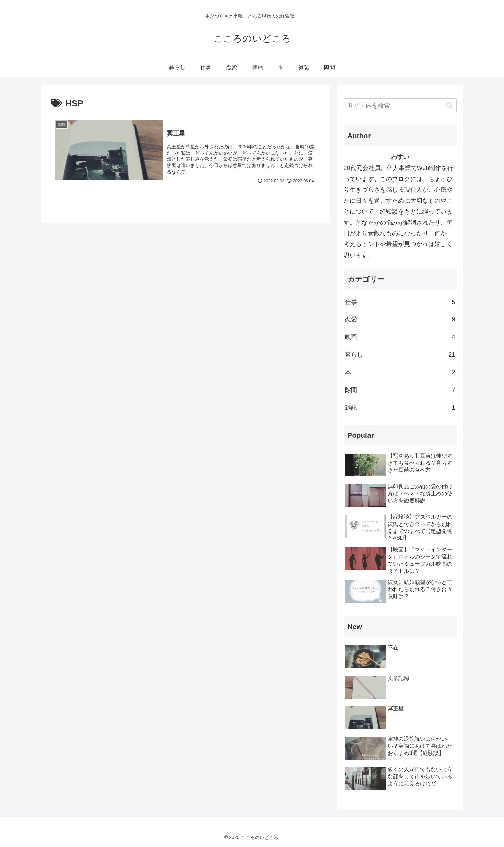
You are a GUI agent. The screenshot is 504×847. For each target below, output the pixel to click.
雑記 (400, 408)
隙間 (400, 390)
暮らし (400, 355)
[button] (450, 106)
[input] (400, 106)
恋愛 (400, 319)
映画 (400, 337)
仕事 (400, 302)
